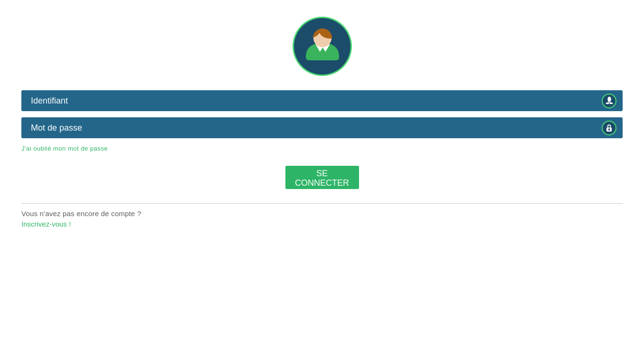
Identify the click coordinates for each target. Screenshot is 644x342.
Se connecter (322, 178)
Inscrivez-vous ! (46, 224)
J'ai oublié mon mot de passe (65, 148)
